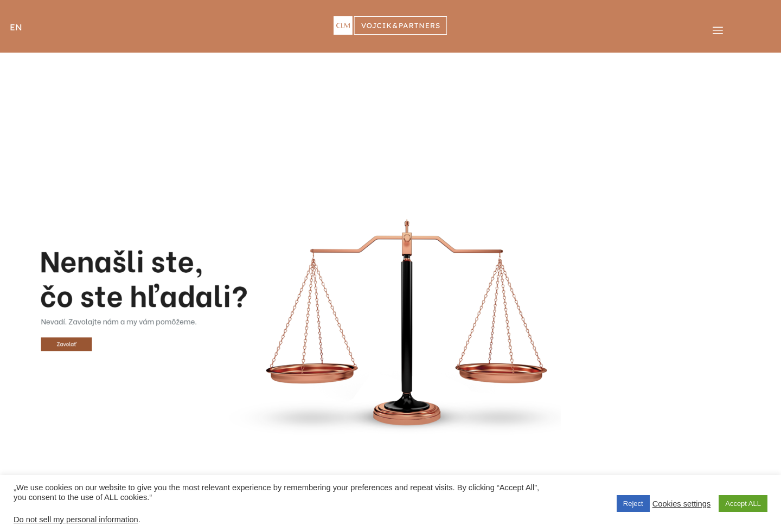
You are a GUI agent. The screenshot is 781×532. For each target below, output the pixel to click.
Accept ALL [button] (743, 504)
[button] (23, 27)
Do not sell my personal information (76, 520)
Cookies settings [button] (682, 504)
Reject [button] (633, 504)
